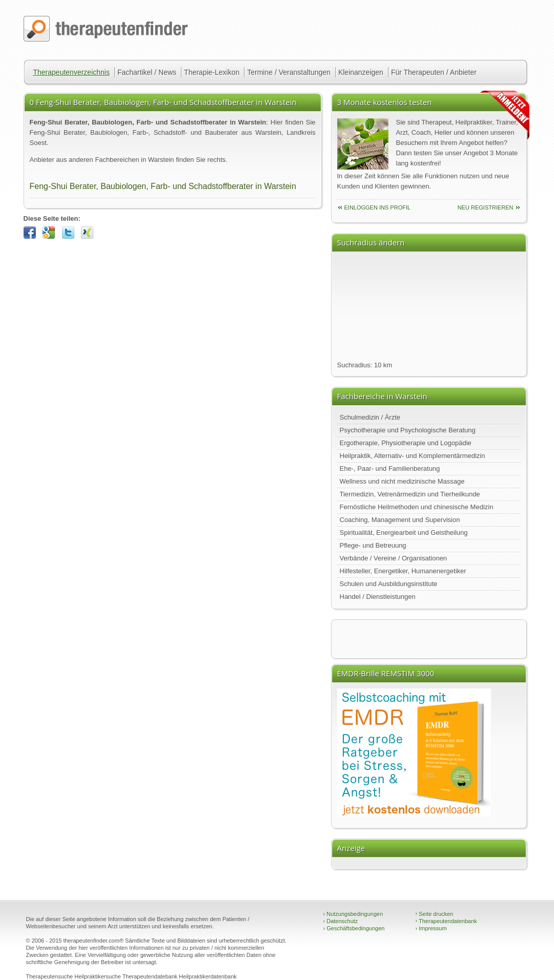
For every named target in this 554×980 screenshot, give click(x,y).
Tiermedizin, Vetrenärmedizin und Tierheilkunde (410, 494)
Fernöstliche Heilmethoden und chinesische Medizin (417, 507)
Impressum (431, 928)
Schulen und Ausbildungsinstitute (389, 584)
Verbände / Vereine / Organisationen (394, 558)
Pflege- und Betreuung (373, 545)
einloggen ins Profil (378, 207)
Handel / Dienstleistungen (378, 597)
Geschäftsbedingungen (354, 928)
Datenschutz (341, 921)
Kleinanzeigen (361, 72)
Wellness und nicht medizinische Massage (402, 481)
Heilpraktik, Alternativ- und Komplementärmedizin (413, 456)
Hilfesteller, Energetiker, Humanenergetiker (403, 571)
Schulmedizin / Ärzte (370, 417)
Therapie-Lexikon (212, 72)
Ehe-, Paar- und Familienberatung (390, 468)
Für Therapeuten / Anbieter (434, 72)
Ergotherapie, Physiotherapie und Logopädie (406, 443)
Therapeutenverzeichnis (71, 72)
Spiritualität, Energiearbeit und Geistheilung (404, 533)
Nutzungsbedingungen (353, 914)
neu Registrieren (486, 207)
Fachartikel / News (147, 72)
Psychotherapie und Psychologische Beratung (408, 430)
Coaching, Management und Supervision (400, 520)
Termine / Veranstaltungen (289, 72)
